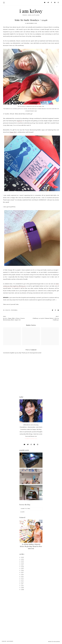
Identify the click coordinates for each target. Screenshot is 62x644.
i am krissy (31, 11)
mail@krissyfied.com (31, 439)
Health (8, 310)
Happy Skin (13, 132)
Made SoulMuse (54, 642)
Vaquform (20, 121)
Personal (14, 310)
